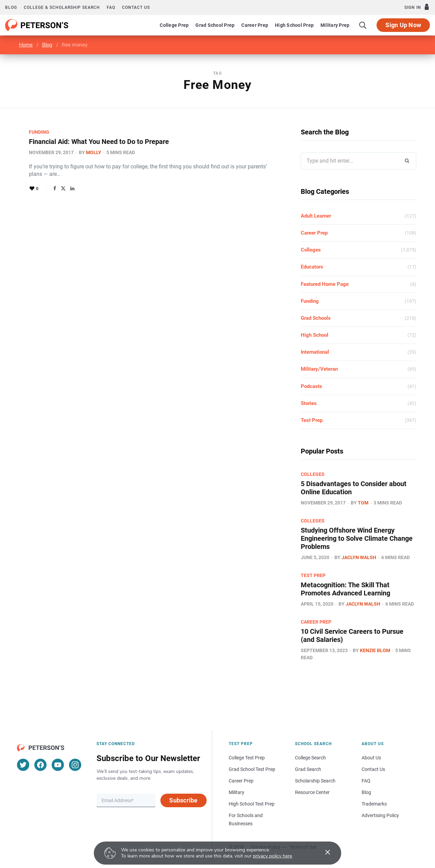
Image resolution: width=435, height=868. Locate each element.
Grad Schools (316, 318)
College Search (310, 758)
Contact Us (373, 769)
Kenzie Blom (375, 650)
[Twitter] (23, 765)
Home (26, 45)
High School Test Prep (252, 804)
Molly (94, 152)
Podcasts (311, 386)
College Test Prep (247, 758)
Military (237, 792)
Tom (363, 503)
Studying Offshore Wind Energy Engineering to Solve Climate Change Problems (357, 538)
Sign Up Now (403, 25)
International (315, 352)
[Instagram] (75, 765)
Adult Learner (316, 216)
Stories (309, 403)
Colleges (311, 250)
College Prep (174, 25)
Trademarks (374, 804)
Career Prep (255, 25)
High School (315, 335)
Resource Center (312, 792)
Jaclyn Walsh (359, 557)
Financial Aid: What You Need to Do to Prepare (99, 142)
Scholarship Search (315, 781)
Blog (11, 7)
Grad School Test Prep (252, 769)
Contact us (136, 7)
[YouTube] (58, 765)
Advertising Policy (380, 815)
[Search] (363, 25)
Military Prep (335, 25)
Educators (312, 267)
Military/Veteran (319, 369)
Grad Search (308, 769)
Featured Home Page (325, 284)
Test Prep (312, 420)
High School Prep (294, 25)
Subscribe (183, 800)
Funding (39, 132)
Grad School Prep (215, 25)
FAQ (111, 7)
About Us (371, 758)
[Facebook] (40, 765)
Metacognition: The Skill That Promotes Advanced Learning (345, 589)
